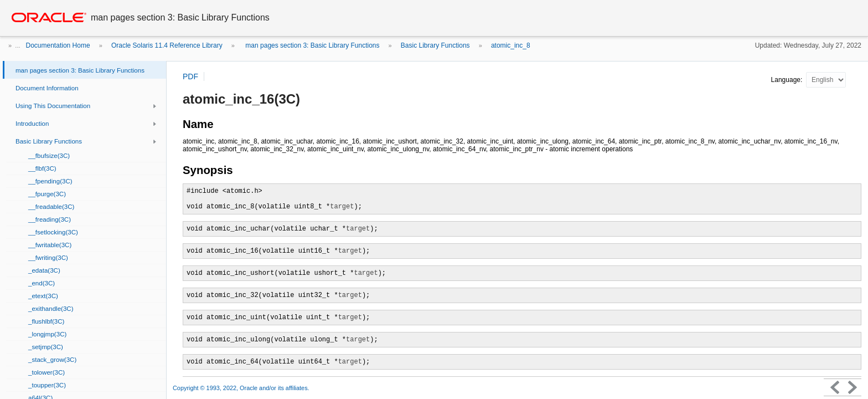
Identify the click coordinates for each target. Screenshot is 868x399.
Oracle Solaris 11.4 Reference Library (167, 45)
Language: (788, 80)
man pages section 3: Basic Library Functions (311, 45)
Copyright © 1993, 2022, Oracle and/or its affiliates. (242, 388)
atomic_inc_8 (511, 45)
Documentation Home (58, 45)
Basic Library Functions (435, 45)
